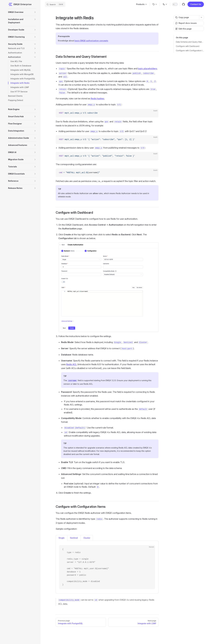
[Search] (55, 4)
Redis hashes (97, 99)
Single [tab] (62, 538)
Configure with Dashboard (188, 46)
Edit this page (183, 29)
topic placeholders (147, 69)
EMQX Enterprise (20, 4)
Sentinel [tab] (74, 538)
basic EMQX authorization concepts (91, 41)
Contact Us (196, 4)
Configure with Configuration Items (190, 50)
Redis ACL (72, 364)
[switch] (175, 4)
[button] (35, 12)
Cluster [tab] (87, 538)
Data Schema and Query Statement (190, 42)
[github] (183, 4)
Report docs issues (186, 23)
